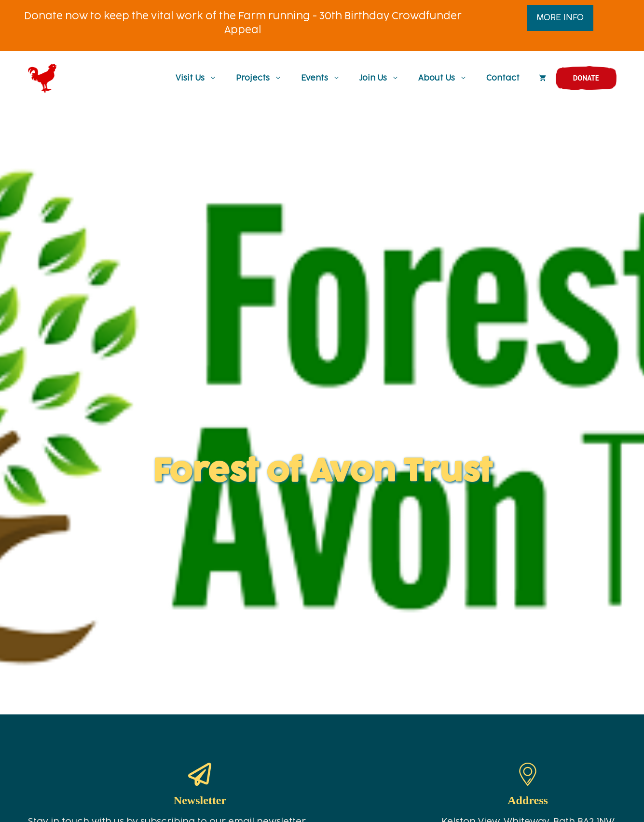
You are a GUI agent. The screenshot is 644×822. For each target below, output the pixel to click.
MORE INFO (560, 18)
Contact (503, 78)
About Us (447, 78)
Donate (586, 78)
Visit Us (201, 78)
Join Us (384, 78)
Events (325, 78)
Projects (264, 78)
